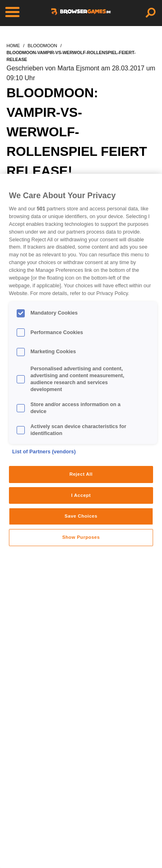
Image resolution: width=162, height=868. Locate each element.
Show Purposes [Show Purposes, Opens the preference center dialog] (81, 537)
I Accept (81, 495)
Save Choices (81, 516)
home (13, 46)
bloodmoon (42, 46)
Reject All (81, 474)
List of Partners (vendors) (44, 452)
